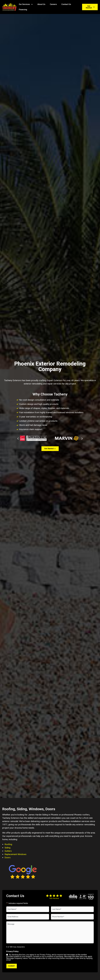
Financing (23, 10)
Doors (8, 857)
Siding (7, 848)
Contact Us (66, 4)
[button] (18, 439)
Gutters (8, 851)
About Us (41, 4)
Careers (53, 4)
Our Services (26, 4)
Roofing (8, 844)
